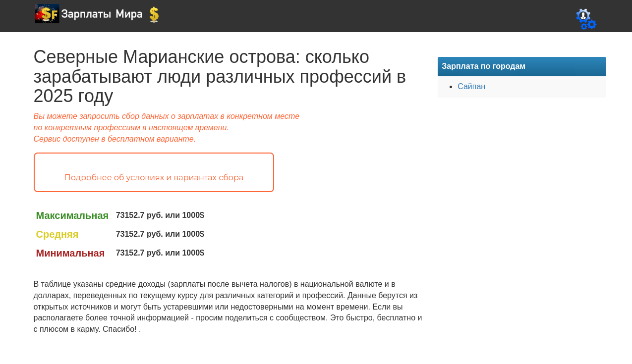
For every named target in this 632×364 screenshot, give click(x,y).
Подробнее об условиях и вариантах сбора (154, 178)
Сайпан (471, 86)
